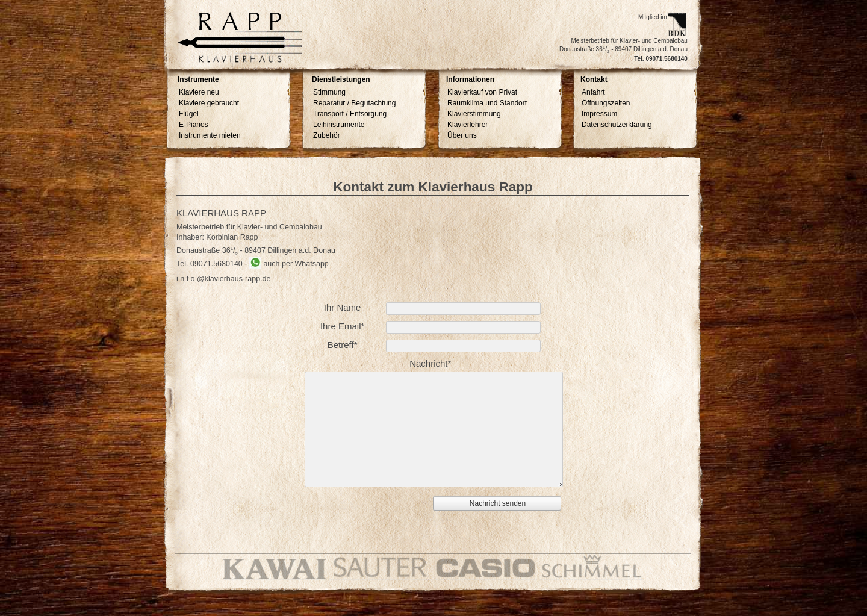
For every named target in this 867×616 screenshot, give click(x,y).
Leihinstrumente (339, 125)
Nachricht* (430, 363)
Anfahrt (593, 92)
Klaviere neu (199, 92)
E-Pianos (194, 125)
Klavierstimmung (474, 114)
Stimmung (329, 92)
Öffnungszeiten (606, 103)
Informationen (470, 80)
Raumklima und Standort (487, 103)
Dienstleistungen (341, 80)
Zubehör (327, 135)
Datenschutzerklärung (617, 125)
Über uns (462, 135)
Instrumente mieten (210, 135)
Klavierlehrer (468, 125)
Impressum (599, 114)
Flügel (189, 114)
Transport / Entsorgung (350, 114)
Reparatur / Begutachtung (354, 103)
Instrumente (198, 80)
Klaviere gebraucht (209, 103)
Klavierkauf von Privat (482, 92)
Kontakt (594, 80)
